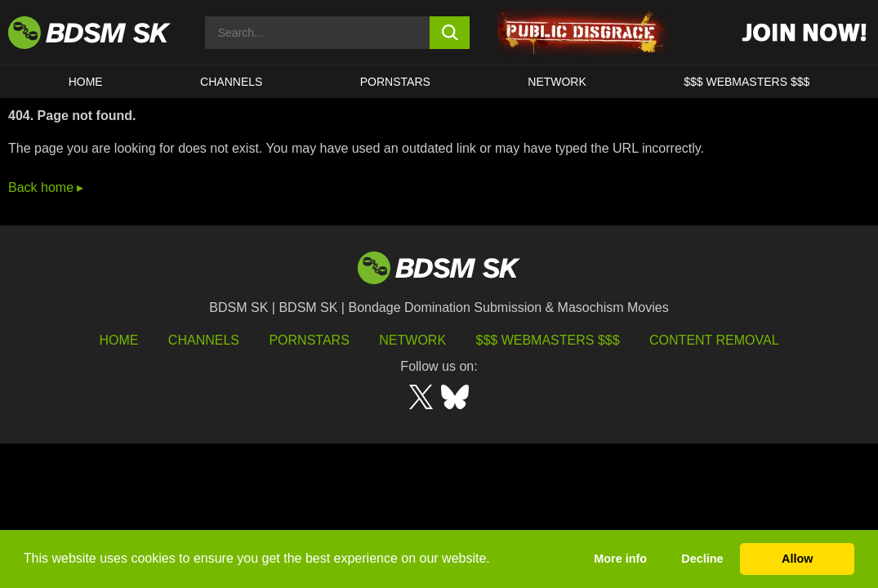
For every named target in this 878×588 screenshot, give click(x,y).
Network (557, 82)
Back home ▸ (46, 187)
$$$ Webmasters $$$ (548, 340)
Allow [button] (797, 559)
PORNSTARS (395, 82)
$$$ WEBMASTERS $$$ (747, 82)
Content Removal (714, 340)
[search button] (450, 33)
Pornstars (309, 340)
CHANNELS (231, 82)
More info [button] (620, 559)
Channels (204, 340)
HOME (86, 82)
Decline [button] (702, 559)
